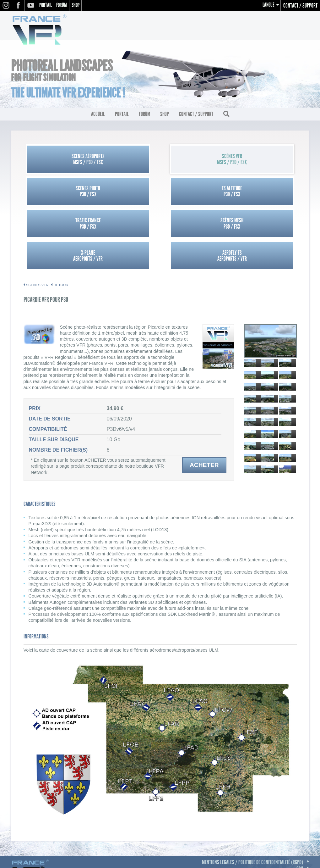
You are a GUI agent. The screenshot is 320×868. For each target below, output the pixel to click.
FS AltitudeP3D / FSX (262, 161)
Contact (296, 813)
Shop (80, 6)
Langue (268, 6)
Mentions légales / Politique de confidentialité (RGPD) (252, 800)
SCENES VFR (37, 222)
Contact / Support (300, 6)
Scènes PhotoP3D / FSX (194, 161)
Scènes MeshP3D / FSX (126, 193)
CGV (300, 806)
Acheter (204, 402)
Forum (64, 6)
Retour (61, 222)
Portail (46, 6)
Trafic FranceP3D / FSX (58, 193)
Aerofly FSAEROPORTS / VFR (263, 193)
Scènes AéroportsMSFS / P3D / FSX (58, 161)
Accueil (98, 116)
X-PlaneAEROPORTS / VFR (194, 193)
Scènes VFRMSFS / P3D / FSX (126, 161)
